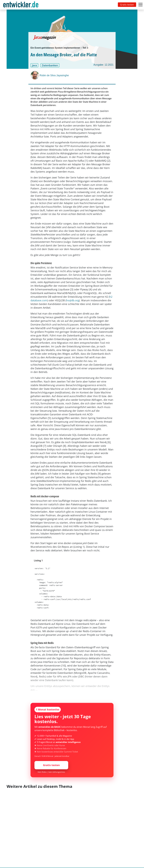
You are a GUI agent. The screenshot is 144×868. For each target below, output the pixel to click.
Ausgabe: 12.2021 (103, 65)
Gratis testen (127, 5)
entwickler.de (21, 5)
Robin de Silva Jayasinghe (54, 75)
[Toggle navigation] (21, 5)
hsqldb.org (73, 300)
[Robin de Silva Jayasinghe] (35, 75)
